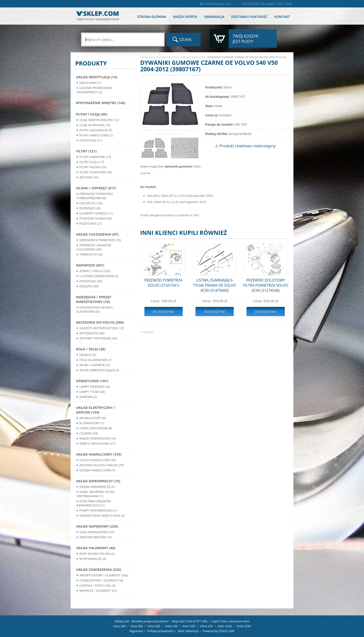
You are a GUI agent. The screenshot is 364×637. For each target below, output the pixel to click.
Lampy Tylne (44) (92, 392)
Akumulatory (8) (93, 418)
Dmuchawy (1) (90, 83)
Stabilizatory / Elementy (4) (101, 580)
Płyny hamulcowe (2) (96, 135)
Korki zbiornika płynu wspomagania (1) (96, 494)
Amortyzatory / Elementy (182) (104, 575)
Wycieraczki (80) (92, 333)
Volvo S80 (154, 626)
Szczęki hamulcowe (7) (97, 470)
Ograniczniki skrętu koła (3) (102, 516)
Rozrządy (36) (90, 208)
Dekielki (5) (88, 355)
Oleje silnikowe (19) (95, 125)
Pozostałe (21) (91, 223)
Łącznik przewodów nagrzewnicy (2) (94, 90)
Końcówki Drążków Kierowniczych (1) (94, 503)
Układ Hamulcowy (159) (99, 454)
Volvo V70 (206, 626)
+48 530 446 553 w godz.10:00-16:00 (266, 4)
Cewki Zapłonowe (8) (96, 428)
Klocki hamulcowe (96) (98, 460)
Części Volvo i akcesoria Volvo (231, 621)
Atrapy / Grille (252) (95, 271)
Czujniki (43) (89, 433)
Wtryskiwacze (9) (93, 559)
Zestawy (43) (89, 177)
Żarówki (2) (88, 397)
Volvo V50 (189, 626)
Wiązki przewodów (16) (97, 438)
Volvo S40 (119, 626)
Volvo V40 (171, 626)
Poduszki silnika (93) (96, 218)
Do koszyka (163, 312)
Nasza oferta (185, 17)
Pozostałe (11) (91, 140)
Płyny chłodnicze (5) (96, 130)
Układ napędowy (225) (97, 526)
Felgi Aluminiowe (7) (95, 360)
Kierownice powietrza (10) (100, 240)
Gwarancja (214, 17)
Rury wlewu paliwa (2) (97, 554)
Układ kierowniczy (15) (98, 481)
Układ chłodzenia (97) (97, 234)
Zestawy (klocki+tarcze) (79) (102, 465)
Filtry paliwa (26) (93, 167)
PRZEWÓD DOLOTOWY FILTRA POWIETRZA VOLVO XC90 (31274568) (266, 285)
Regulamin (136, 631)
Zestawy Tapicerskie (193, 57)
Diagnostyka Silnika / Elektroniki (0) (95, 309)
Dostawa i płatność (249, 17)
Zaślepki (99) (89, 286)
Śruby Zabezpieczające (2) (99, 370)
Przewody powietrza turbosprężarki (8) (95, 196)
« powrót (147, 332)
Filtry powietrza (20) (96, 172)
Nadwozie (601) (90, 265)
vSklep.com (147, 57)
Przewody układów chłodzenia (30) (94, 247)
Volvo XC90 (244, 626)
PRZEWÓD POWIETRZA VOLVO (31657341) (163, 283)
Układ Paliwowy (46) (96, 548)
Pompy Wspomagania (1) (98, 510)
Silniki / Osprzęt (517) (96, 188)
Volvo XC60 (225, 626)
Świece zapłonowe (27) (97, 443)
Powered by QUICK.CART (219, 631)
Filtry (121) (86, 151)
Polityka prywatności (160, 631)
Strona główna (151, 17)
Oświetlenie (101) (92, 381)
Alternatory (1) (92, 423)
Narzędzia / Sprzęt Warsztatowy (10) (94, 299)
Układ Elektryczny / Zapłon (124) (95, 410)
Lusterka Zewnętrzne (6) (99, 276)
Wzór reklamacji (188, 631)
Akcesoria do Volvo (167, 57)
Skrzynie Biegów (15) (96, 537)
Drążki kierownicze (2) (97, 487)
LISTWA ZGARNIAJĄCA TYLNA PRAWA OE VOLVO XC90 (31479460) (214, 285)
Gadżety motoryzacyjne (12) (102, 328)
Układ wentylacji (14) (97, 77)
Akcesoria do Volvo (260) (100, 322)
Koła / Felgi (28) (91, 349)
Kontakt (282, 17)
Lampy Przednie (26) (95, 387)
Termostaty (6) (91, 254)
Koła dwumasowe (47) (97, 532)
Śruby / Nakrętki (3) (94, 365)
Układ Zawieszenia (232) (99, 569)
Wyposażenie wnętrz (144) (101, 103)
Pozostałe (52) (91, 281)
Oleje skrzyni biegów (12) (99, 120)
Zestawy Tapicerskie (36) (98, 338)
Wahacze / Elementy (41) (98, 591)
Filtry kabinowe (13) (95, 157)
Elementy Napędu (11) (96, 213)
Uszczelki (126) (91, 203)
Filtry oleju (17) (92, 162)
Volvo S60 (136, 626)
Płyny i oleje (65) (92, 114)
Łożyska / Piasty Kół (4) (97, 585)
